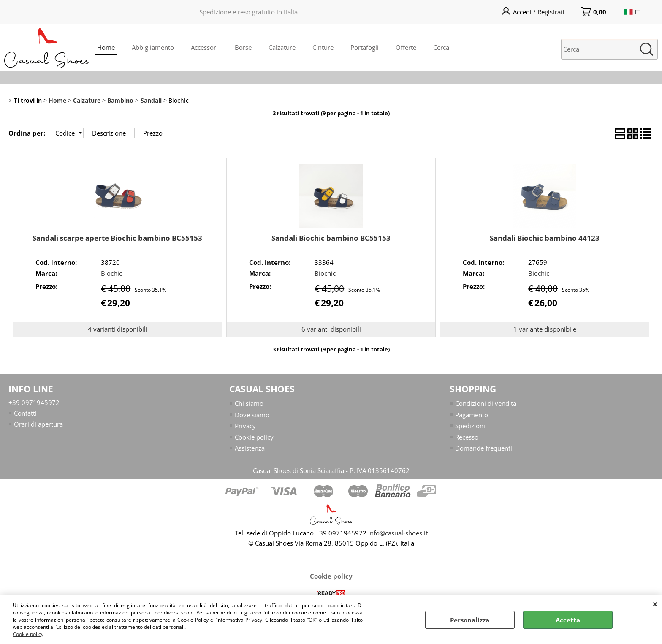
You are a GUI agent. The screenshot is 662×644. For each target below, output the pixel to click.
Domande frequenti (484, 448)
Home (106, 47)
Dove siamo (252, 415)
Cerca (441, 47)
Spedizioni (470, 426)
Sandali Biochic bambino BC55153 (331, 238)
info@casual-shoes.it (398, 533)
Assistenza (250, 448)
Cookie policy (28, 634)
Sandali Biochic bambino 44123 (545, 238)
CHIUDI (655, 604)
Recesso (467, 437)
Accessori (204, 47)
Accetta (568, 620)
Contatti (25, 413)
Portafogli (365, 47)
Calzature (282, 47)
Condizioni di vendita (486, 403)
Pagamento (472, 415)
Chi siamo (249, 403)
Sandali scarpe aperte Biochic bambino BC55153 (117, 238)
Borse (243, 47)
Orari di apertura (38, 424)
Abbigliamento (153, 47)
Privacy (245, 426)
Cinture (323, 47)
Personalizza (470, 620)
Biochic (111, 273)
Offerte (406, 47)
